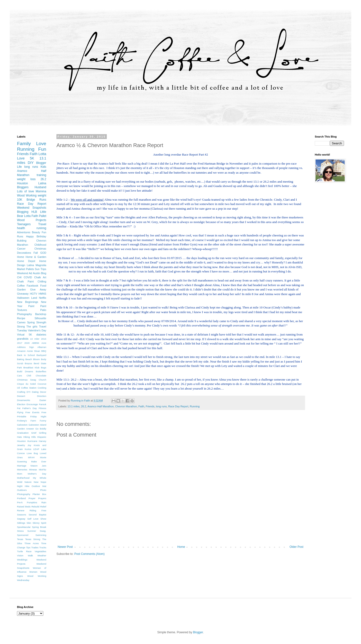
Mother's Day (37, 474)
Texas (20, 539)
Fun (42, 149)
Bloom (36, 359)
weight (42, 196)
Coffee (21, 286)
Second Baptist (37, 515)
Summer (32, 531)
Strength (41, 322)
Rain (44, 502)
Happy (30, 236)
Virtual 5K (24, 335)
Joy (29, 445)
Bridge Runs (36, 200)
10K (20, 200)
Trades (35, 547)
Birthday (41, 236)
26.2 (84, 406)
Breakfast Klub (31, 368)
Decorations (24, 253)
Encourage (32, 404)
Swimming (41, 535)
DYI (28, 392)
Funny (43, 421)
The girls (32, 327)
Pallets (30, 269)
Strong (21, 327)
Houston (21, 441)
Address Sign (25, 347)
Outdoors (22, 490)
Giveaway (23, 294)
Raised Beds (24, 507)
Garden (21, 289)
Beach (29, 359)
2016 (44, 339)
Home (181, 547)
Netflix (43, 298)
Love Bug (32, 453)
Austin (36, 273)
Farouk (43, 404)
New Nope (40, 482)
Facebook (32, 286)
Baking (21, 359)
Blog (44, 273)
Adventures (24, 232)
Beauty (36, 232)
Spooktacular (24, 527)
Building (22, 241)
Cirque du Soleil (26, 384)
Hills (34, 437)
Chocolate (41, 376)
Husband (40, 187)
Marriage (22, 466)
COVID (28, 277)
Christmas (40, 249)
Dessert (21, 396)
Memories (22, 470)
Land (34, 298)
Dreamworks (24, 400)
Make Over (39, 462)
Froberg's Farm (27, 421)
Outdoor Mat (39, 486)
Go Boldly (41, 429)
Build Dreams (25, 371)
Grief (34, 433)
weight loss (26, 179)
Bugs (44, 368)
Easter (43, 400)
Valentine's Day (37, 330)
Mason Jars (38, 466)
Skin (29, 523)
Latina (30, 265)
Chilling (42, 281)
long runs (161, 406)
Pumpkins (32, 502)
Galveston (22, 425)
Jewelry (21, 445)
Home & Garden (36, 257)
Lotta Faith (31, 216)
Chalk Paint (25, 281)
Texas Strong (33, 539)
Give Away (38, 289)
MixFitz (43, 470)
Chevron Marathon (126, 406)
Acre (44, 343)
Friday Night (38, 416)
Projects (41, 220)
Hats (19, 437)
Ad (31, 273)
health (21, 228)
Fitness (42, 408)
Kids (43, 167)
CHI (19, 277)
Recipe (21, 318)
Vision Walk (25, 555)
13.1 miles (74, 406)
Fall (36, 253)
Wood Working (27, 196)
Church (42, 380)
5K (32, 158)
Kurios (28, 449)
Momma (41, 191)
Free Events (32, 412)
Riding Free (38, 510)
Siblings (21, 523)
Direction (42, 396)
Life (19, 167)
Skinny (36, 523)
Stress (20, 531)
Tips (28, 547)
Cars (19, 376)
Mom (20, 474)
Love (41, 144)
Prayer (32, 498)
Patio (43, 310)
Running (195, 406)
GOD (43, 253)
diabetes (41, 335)
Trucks (43, 547)
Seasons (22, 515)
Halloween (23, 298)
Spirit (44, 523)
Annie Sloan (33, 351)
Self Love (33, 519)
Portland (21, 498)
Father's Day (30, 408)
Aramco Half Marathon (100, 406)
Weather (42, 555)
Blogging (23, 212)
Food (43, 286)
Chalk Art (40, 277)
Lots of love (25, 191)
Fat (19, 408)
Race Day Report (178, 406)
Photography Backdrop (32, 314)
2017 (20, 343)
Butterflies (41, 371)
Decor (43, 392)
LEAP (36, 449)
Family (24, 144)
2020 (27, 343)
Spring (31, 322)
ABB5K (35, 343)
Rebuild (35, 507)
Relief (43, 507)
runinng (41, 228)
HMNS (42, 294)
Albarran (42, 347)
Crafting (21, 392)
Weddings (22, 560)
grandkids (23, 339)
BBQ (44, 351)
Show (43, 519)
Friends (150, 406)
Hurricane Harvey (37, 441)
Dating (35, 392)
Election (21, 404)
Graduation (23, 433)
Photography (24, 494)
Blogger (41, 163)
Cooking (42, 388)
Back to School (26, 355)
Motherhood (23, 478)
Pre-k (20, 502)
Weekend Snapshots (32, 208)
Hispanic (42, 437)
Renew (21, 510)
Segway (21, 519)
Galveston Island (37, 425)
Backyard (41, 355)
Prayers (42, 498)
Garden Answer (25, 429)
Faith (141, 406)
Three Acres (32, 543)
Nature (28, 482)
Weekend (23, 273)
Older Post (296, 547)
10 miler (35, 339)
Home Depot (26, 261)
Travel (42, 224)
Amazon (21, 351)
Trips (43, 269)
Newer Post (65, 547)
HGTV (34, 294)
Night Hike (23, 486)
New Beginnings (28, 302)
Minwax (33, 470)
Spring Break (39, 527)
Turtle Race (24, 551)
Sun (37, 269)
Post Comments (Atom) (89, 554)
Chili (29, 376)
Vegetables (41, 551)
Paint (31, 306)
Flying (20, 412)
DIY (31, 163)
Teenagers (24, 224)
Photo (43, 490)
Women (33, 572)
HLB (34, 212)
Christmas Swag (27, 380)
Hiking (27, 437)
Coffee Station (29, 388)
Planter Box (39, 494)
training (41, 175)
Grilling (43, 433)
